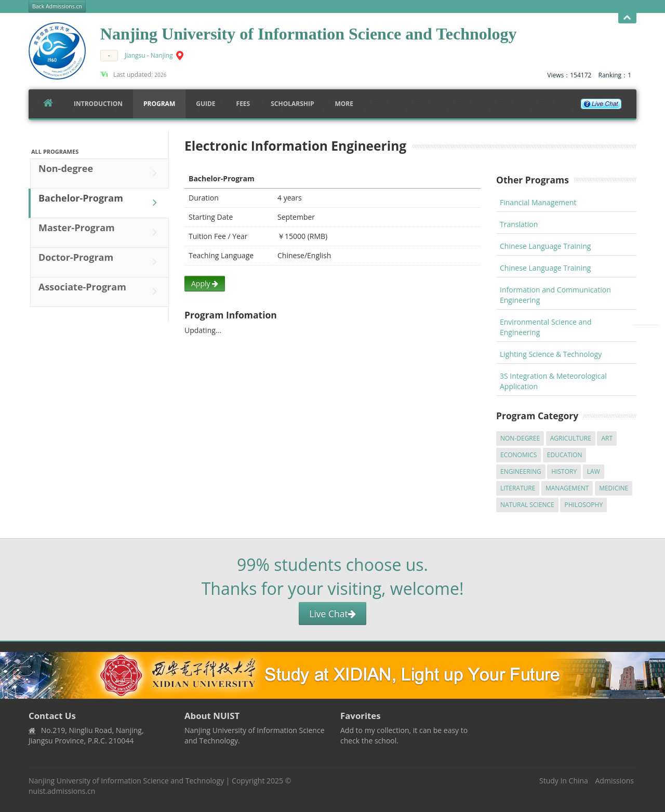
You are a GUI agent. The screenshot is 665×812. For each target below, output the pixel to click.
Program (159, 104)
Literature (518, 488)
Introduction (98, 104)
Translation (519, 224)
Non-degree (100, 173)
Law (594, 471)
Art (607, 438)
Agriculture (571, 438)
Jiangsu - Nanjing (149, 55)
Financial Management (538, 202)
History (564, 471)
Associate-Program (100, 291)
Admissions (615, 781)
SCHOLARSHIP (292, 104)
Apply (205, 283)
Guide (205, 104)
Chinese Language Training (545, 246)
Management (567, 488)
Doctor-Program (100, 262)
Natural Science (527, 505)
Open (627, 18)
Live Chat (332, 614)
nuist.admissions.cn (62, 791)
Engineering (521, 471)
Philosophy (583, 505)
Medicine (614, 488)
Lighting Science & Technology (551, 354)
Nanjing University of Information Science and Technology (126, 781)
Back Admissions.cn (57, 6)
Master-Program (100, 232)
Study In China (564, 781)
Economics (518, 455)
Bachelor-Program (100, 203)
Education (565, 455)
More (344, 104)
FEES (243, 104)
